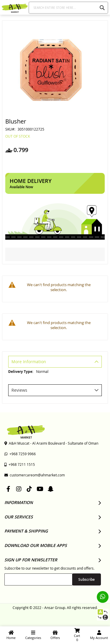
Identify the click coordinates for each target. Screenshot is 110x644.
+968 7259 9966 (20, 454)
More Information (29, 362)
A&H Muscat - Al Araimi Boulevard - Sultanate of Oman (51, 443)
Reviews (19, 390)
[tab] (55, 362)
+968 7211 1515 (20, 464)
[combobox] (68, 8)
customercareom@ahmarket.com (35, 475)
